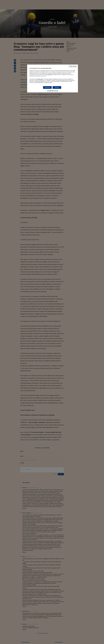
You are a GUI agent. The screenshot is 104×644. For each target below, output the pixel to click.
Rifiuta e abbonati (73, 66)
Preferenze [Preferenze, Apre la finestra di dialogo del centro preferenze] (47, 87)
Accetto (57, 87)
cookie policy (50, 75)
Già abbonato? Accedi (53, 91)
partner (70, 79)
